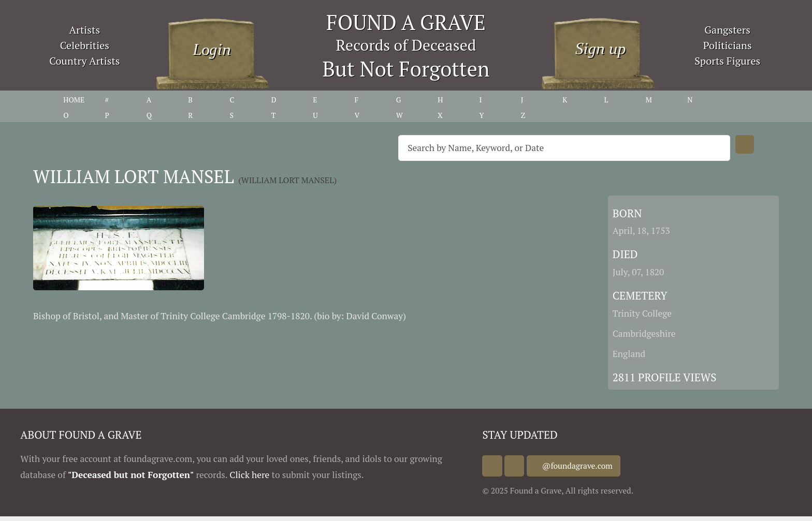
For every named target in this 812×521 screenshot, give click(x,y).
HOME (74, 100)
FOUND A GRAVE (406, 22)
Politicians (728, 45)
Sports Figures (727, 61)
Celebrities (85, 45)
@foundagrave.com (588, 466)
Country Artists (84, 61)
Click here (249, 475)
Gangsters (727, 30)
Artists (85, 30)
